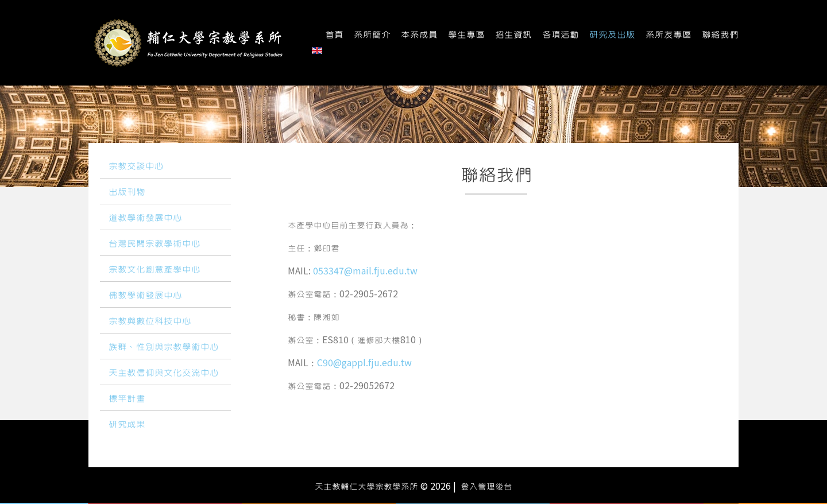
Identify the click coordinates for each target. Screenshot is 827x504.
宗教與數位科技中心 (150, 321)
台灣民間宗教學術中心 (154, 244)
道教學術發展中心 (145, 218)
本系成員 (419, 35)
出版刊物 (127, 192)
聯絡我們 (720, 35)
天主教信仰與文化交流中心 (164, 373)
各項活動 (561, 35)
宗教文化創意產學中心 (154, 270)
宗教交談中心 (136, 166)
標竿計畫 (127, 399)
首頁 (334, 35)
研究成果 (127, 425)
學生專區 (466, 35)
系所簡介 (372, 35)
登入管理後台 (486, 487)
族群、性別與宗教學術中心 (164, 347)
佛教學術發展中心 (145, 296)
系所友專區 (668, 35)
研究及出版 (612, 35)
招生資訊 (513, 35)
